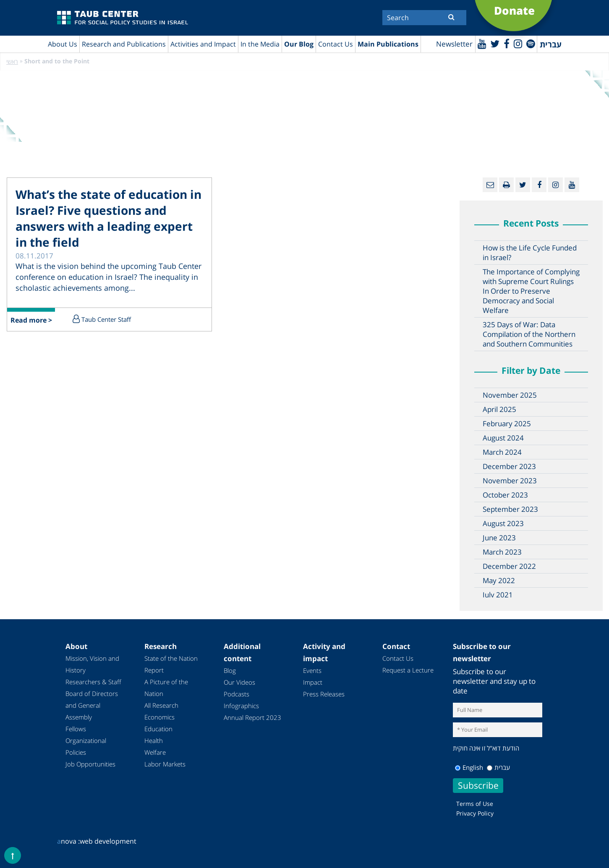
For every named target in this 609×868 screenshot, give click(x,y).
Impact (313, 683)
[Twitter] (494, 43)
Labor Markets (165, 764)
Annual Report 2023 (252, 718)
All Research (161, 706)
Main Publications (388, 44)
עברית (498, 767)
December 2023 (509, 467)
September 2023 (510, 510)
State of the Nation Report (171, 665)
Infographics (241, 706)
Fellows (76, 729)
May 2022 (499, 581)
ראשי (12, 62)
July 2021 (498, 595)
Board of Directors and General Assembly (92, 706)
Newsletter (453, 44)
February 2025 (507, 424)
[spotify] (530, 43)
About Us (63, 44)
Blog (230, 671)
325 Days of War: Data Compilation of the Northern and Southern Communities (529, 335)
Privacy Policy (475, 813)
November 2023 (510, 481)
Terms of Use (475, 804)
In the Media (260, 44)
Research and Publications (124, 44)
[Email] (490, 185)
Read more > (31, 321)
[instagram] (517, 43)
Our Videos (239, 683)
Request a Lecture (408, 670)
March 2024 (502, 452)
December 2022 (509, 567)
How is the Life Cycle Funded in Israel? (530, 253)
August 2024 (503, 438)
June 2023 (499, 538)
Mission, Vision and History (92, 665)
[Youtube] (481, 43)
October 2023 (505, 495)
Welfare (155, 753)
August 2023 (503, 524)
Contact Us (336, 44)
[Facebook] (506, 43)
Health (154, 741)
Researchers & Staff (93, 682)
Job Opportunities (90, 764)
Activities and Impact (203, 44)
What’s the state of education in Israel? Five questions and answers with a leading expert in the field (108, 219)
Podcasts (237, 694)
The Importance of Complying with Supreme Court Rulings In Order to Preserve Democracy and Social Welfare (531, 291)
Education (158, 729)
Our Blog (299, 44)
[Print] (506, 185)
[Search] (424, 18)
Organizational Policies (86, 747)
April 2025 (499, 410)
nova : (68, 841)
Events (312, 671)
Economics (159, 717)
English (469, 767)
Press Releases (324, 694)
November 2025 (510, 395)
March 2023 (502, 552)
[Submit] (451, 17)
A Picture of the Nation (166, 688)
